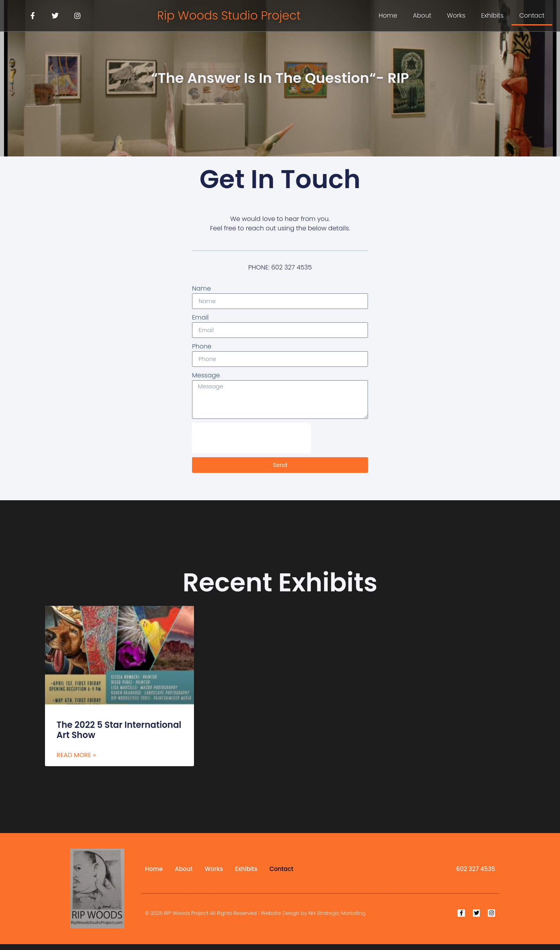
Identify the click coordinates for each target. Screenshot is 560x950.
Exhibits (492, 15)
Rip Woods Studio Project (229, 16)
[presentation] (251, 444)
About (422, 15)
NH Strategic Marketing (337, 919)
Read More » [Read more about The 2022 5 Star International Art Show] (76, 761)
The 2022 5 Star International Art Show (119, 736)
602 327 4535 (476, 875)
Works (456, 15)
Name (201, 288)
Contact (532, 15)
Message (206, 378)
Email (200, 318)
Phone (202, 348)
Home (388, 15)
